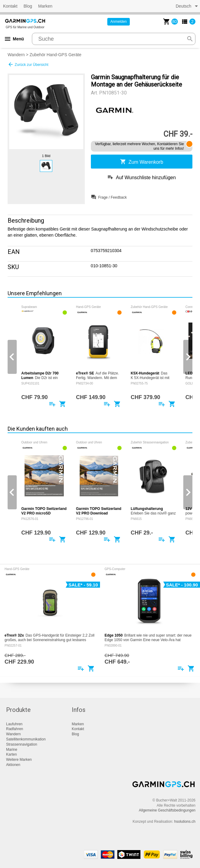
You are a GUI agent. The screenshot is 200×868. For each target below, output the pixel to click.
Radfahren (15, 729)
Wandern (16, 55)
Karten (11, 754)
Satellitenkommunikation (26, 739)
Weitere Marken (19, 760)
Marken (45, 6)
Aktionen (13, 765)
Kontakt (10, 6)
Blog (28, 6)
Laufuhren (14, 724)
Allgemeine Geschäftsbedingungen (167, 810)
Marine (12, 750)
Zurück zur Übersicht (28, 64)
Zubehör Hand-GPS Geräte (55, 55)
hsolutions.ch (185, 822)
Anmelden (119, 22)
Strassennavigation (22, 744)
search (190, 39)
